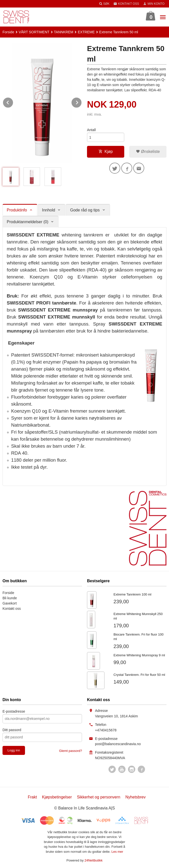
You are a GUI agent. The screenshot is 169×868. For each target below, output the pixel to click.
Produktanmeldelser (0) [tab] (27, 222)
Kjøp (106, 152)
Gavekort (10, 603)
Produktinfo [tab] (17, 210)
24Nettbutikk (93, 860)
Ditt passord (12, 730)
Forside (8, 32)
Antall (91, 130)
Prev (13, 102)
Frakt (32, 797)
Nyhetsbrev (136, 797)
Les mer (117, 852)
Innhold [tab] (49, 210)
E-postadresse (14, 711)
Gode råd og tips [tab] (85, 210)
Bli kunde (10, 598)
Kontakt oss (12, 609)
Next (82, 102)
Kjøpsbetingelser (57, 797)
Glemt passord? (70, 751)
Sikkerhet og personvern (99, 797)
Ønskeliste (148, 152)
